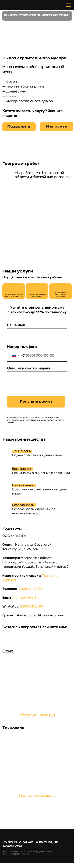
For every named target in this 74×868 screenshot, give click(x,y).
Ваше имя (16, 325)
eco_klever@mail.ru (25, 598)
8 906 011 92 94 (32, 607)
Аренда (26, 842)
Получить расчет (36, 402)
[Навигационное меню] (69, 5)
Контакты (12, 847)
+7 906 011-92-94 (30, 589)
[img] (8, 638)
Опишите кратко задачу (29, 368)
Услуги (10, 842)
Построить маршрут (37, 715)
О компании (47, 842)
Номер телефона (22, 347)
